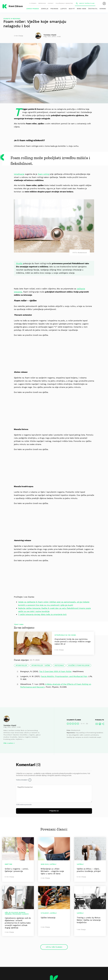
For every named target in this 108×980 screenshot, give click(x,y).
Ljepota (63, 9)
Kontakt (51, 3)
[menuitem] (104, 3)
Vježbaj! (53, 864)
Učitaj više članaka (54, 947)
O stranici (33, 3)
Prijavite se (54, 811)
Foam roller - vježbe (41, 665)
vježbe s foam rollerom (79, 665)
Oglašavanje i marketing (64, 3)
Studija (19, 263)
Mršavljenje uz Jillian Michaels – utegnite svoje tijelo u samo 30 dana (52, 871)
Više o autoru (8, 743)
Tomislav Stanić (10, 725)
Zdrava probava (33, 9)
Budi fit (72, 9)
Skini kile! (45, 864)
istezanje (60, 665)
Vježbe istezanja (48, 918)
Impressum (42, 3)
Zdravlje (45, 9)
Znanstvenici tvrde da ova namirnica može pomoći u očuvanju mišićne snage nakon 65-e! (73, 641)
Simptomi (8, 864)
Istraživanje (19, 174)
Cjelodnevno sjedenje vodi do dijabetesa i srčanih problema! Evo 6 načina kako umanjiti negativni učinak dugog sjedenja (18, 923)
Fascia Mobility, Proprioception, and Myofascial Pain (64, 676)
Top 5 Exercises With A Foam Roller (55, 671)
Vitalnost (45, 913)
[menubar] (104, 3)
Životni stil (93, 9)
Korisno (103, 9)
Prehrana (54, 9)
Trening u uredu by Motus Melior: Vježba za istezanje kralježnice (89, 920)
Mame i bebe (82, 9)
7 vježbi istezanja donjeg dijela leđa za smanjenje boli (42, 614)
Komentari (26, 765)
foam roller (22, 665)
